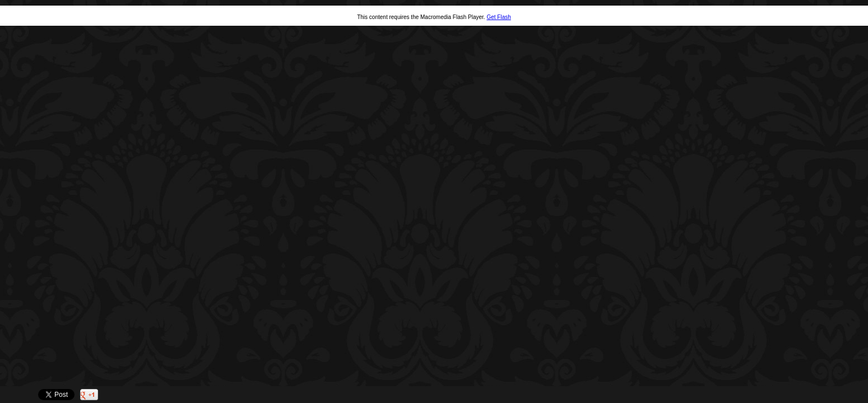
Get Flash (498, 17)
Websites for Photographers (860, 395)
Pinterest (844, 395)
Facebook (811, 395)
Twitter (827, 395)
